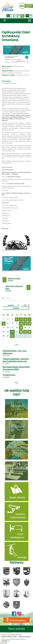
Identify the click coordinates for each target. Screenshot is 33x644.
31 (12, 336)
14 (29, 324)
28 (29, 332)
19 (21, 328)
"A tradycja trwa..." (9, 375)
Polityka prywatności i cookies (9, 637)
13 (25, 324)
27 (25, 332)
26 (21, 332)
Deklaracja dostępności (25, 637)
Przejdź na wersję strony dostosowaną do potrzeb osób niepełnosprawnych (8, 16)
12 (21, 324)
